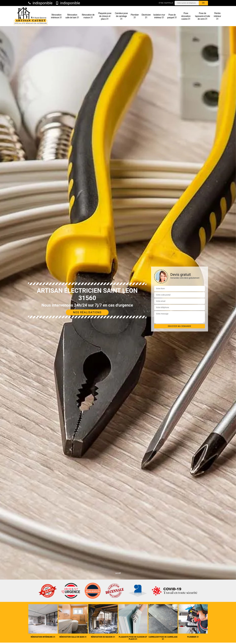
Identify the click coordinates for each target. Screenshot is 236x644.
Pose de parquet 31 (172, 16)
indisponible (40, 3)
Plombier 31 (135, 16)
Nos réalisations (87, 312)
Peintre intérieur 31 (217, 16)
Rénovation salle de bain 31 (72, 16)
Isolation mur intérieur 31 (159, 16)
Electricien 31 (146, 16)
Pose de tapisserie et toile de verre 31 (203, 16)
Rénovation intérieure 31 (56, 16)
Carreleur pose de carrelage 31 (121, 16)
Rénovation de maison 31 (88, 16)
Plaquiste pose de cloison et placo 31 (105, 16)
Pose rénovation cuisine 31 (186, 16)
